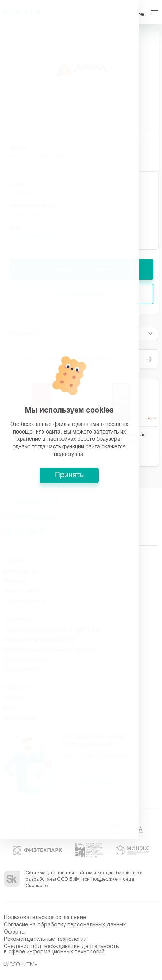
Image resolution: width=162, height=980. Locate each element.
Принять (81, 542)
